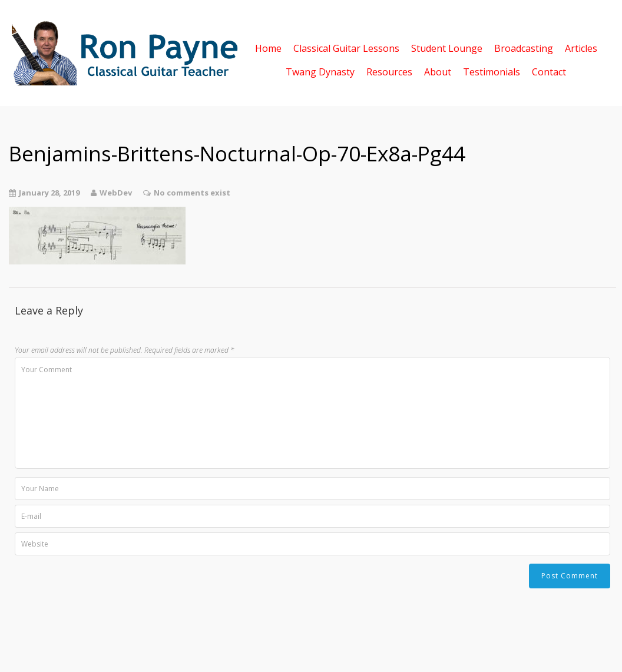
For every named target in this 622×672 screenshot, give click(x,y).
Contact (549, 71)
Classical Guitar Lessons (346, 47)
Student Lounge (447, 47)
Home (268, 47)
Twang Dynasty (320, 71)
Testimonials (492, 71)
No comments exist (192, 193)
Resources (389, 71)
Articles (581, 47)
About (438, 71)
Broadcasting (524, 47)
